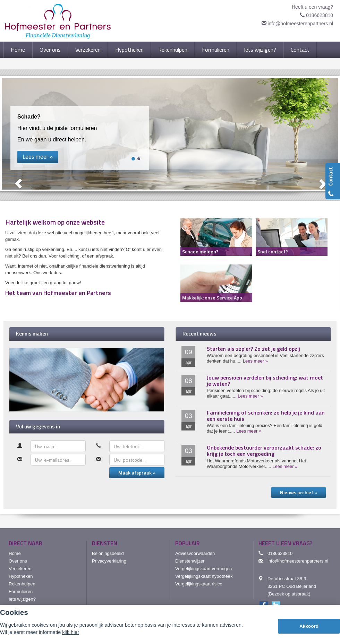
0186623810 (320, 15)
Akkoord (309, 626)
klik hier (71, 632)
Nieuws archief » (299, 492)
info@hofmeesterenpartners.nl (300, 24)
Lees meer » (255, 361)
